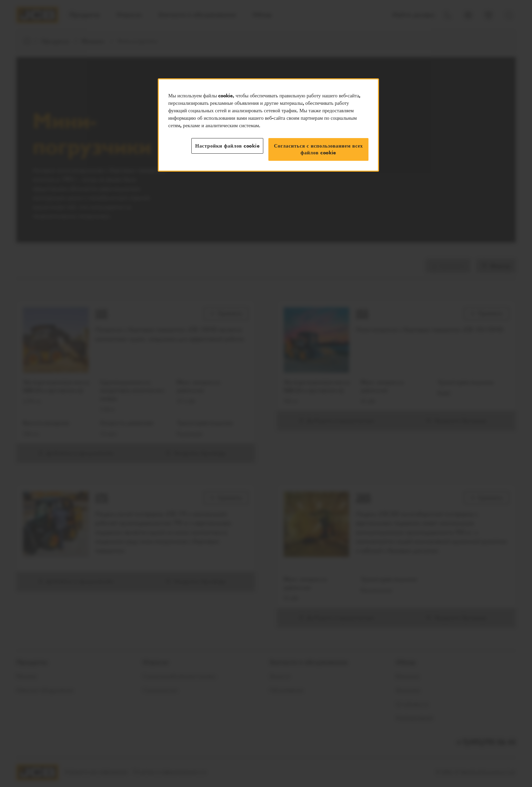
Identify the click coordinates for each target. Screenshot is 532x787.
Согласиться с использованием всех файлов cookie (318, 149)
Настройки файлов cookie (227, 146)
